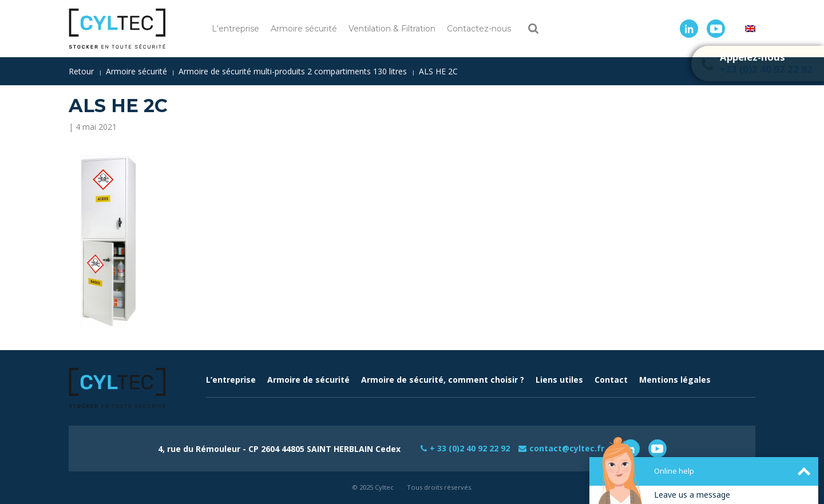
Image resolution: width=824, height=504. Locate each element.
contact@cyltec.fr (567, 448)
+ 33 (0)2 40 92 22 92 (470, 448)
